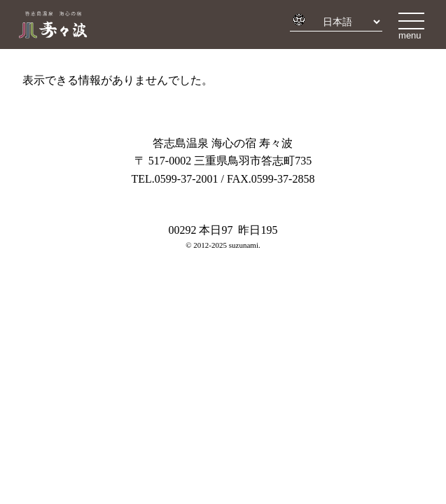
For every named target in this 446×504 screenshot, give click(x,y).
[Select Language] (347, 22)
